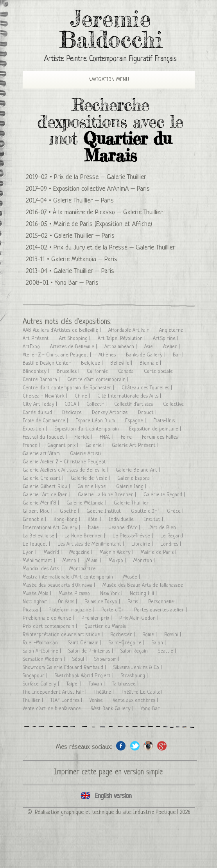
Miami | (95, 561)
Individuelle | (123, 520)
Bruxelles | (69, 372)
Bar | (179, 355)
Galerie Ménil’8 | (42, 503)
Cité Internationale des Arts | (130, 396)
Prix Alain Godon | (140, 618)
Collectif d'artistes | (136, 404)
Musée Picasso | (76, 594)
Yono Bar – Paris (77, 283)
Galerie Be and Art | (139, 470)
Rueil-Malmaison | (42, 643)
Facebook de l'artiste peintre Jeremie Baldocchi (121, 746)
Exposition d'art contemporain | (89, 429)
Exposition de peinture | (156, 429)
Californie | (100, 372)
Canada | (128, 372)
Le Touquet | (37, 544)
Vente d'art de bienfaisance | (54, 709)
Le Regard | (174, 536)
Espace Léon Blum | (97, 421)
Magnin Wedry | (117, 552)
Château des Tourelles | (148, 388)
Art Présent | (38, 339)
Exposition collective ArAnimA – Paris (101, 189)
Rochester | (123, 635)
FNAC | (107, 437)
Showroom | (108, 659)
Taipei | (75, 684)
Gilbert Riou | (38, 511)
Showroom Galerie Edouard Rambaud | (65, 668)
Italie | (95, 528)
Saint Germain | (85, 643)
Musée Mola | (38, 594)
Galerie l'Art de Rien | (47, 495)
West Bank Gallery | (113, 709)
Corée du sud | (39, 413)
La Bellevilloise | (41, 536)
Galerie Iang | (132, 487)
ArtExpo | (33, 347)
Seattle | (168, 651)
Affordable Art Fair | (131, 330)
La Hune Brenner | (86, 536)
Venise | (98, 701)
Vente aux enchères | (136, 701)
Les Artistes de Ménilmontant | (91, 544)
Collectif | (97, 404)
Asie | (151, 347)
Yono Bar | (152, 709)
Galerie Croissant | (44, 478)
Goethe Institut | (106, 511)
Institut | (154, 520)
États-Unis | (166, 421)
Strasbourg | (135, 676)
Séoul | (80, 659)
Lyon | (30, 552)
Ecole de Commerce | (46, 421)
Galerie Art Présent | (136, 446)
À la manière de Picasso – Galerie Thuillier (108, 212)
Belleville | (122, 363)
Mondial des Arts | (43, 569)
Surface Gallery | (42, 684)
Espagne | (136, 421)
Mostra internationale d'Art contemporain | (70, 577)
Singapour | (36, 676)
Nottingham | (37, 602)
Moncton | (145, 561)
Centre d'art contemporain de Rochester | (69, 388)
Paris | (135, 602)
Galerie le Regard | (165, 495)
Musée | (132, 577)
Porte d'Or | (115, 610)
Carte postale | (161, 372)
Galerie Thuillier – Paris (83, 201)
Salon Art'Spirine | (43, 651)
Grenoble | (35, 520)
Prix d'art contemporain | (51, 627)
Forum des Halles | (162, 437)
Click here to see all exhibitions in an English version (109, 796)
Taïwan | (98, 684)
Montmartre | (85, 569)
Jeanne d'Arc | (125, 528)
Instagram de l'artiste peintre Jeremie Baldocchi (148, 746)
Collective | (176, 404)
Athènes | (109, 355)
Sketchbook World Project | (85, 676)
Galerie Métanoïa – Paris (84, 259)
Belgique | (93, 363)
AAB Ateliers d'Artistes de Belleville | (63, 330)
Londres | (171, 544)
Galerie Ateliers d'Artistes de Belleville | (66, 470)
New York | (112, 594)
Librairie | (143, 544)
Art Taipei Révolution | (122, 339)
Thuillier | (34, 701)
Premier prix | (97, 618)
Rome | (150, 635)
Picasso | (33, 610)
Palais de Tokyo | (103, 602)
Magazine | (82, 552)
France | (32, 446)
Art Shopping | (75, 339)
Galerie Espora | (136, 478)
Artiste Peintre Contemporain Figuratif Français (110, 59)
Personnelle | (163, 602)
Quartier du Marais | (107, 627)
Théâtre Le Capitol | (144, 692)
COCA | (73, 404)
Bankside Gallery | (146, 355)
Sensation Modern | (45, 659)
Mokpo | (118, 561)
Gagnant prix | (64, 446)
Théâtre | (105, 692)
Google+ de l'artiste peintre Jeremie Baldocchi (162, 746)
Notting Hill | (144, 594)
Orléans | (68, 602)
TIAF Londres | (67, 701)
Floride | (84, 437)
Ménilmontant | (40, 561)
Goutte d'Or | (146, 511)
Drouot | (148, 413)
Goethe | (70, 511)
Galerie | (96, 446)
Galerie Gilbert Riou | (47, 487)
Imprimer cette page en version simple (108, 773)
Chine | (83, 396)
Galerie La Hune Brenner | (108, 495)
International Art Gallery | (52, 528)
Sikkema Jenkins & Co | (138, 668)
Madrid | (54, 552)
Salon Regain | (136, 651)
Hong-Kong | (68, 520)
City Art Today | (41, 404)
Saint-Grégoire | (127, 643)
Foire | (128, 437)
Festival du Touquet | (46, 437)
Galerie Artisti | (88, 454)
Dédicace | (74, 413)
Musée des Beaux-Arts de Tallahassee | (145, 585)
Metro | (72, 561)
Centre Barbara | (42, 380)
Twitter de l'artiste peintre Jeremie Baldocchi (135, 746)
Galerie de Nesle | (91, 478)
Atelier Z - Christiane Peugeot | (58, 355)
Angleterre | (173, 330)
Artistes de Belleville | (74, 347)
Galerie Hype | (94, 487)
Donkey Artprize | (112, 413)
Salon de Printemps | (91, 651)
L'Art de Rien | (164, 528)
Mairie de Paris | (159, 552)
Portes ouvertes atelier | (161, 610)
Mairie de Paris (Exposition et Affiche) (103, 224)
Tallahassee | (126, 684)
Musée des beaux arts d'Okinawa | (60, 585)
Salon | (160, 643)
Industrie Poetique (154, 812)
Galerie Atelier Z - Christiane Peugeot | (66, 462)
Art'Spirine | (166, 339)
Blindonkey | (37, 372)
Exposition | (36, 429)
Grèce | (176, 511)
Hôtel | (95, 520)
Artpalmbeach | (121, 347)
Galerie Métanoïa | (87, 503)
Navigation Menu (102, 80)
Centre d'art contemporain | (99, 380)
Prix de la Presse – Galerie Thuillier (100, 177)
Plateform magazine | (72, 610)
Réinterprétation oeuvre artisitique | (64, 635)
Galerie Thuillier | (134, 503)
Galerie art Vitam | (43, 454)
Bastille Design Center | (49, 363)
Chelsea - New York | (46, 396)
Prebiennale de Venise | (49, 618)
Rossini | (173, 635)
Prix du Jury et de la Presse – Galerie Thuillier (114, 248)
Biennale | (151, 363)
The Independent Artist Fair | (55, 692)
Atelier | (172, 347)
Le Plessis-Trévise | (134, 536)
